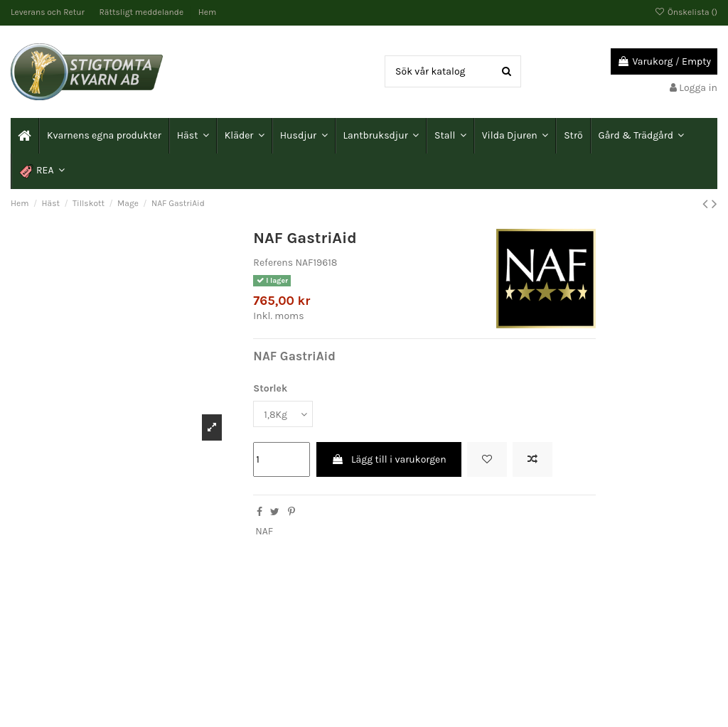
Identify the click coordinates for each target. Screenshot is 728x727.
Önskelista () (686, 12)
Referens (273, 263)
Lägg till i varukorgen (389, 459)
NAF (264, 531)
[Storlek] (283, 414)
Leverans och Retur (49, 12)
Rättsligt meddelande (143, 12)
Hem (207, 12)
